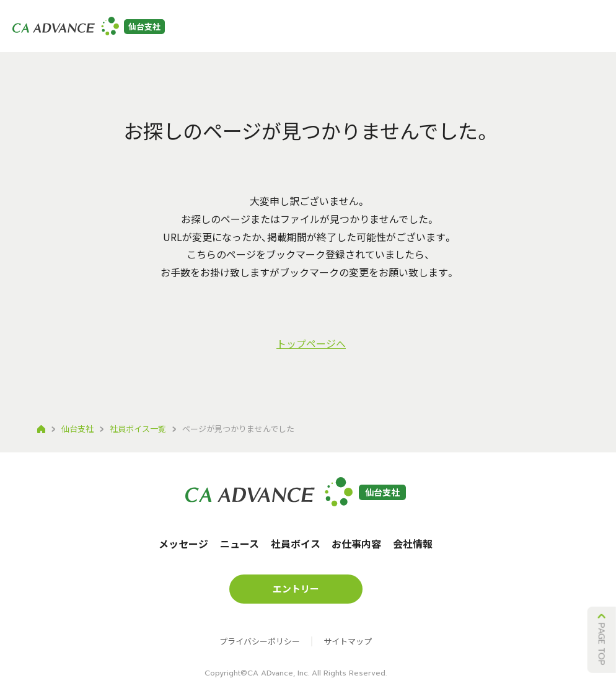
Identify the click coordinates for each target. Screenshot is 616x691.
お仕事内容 (371, 31)
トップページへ (311, 343)
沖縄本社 (577, 30)
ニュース (253, 31)
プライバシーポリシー (260, 631)
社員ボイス (309, 31)
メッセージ (196, 31)
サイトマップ (348, 631)
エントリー (495, 30)
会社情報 (428, 31)
